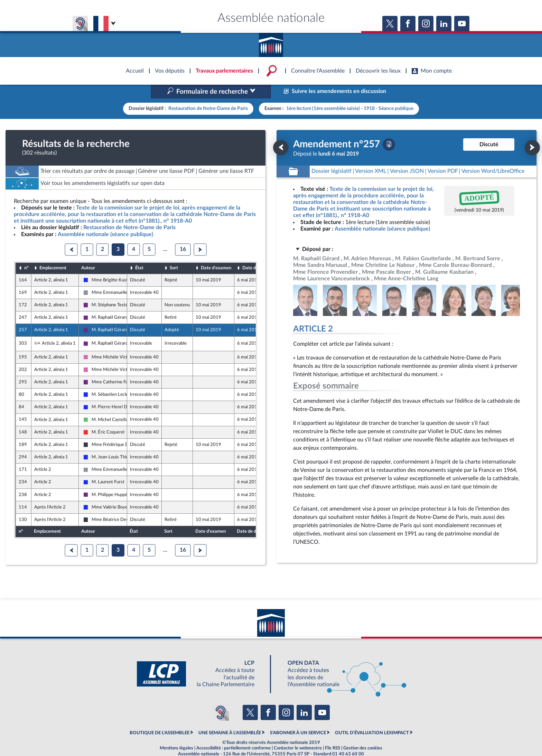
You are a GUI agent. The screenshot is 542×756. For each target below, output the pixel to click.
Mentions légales (176, 733)
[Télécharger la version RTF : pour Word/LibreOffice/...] (493, 157)
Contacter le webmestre (298, 733)
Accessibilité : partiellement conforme (233, 733)
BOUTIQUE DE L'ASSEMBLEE (160, 718)
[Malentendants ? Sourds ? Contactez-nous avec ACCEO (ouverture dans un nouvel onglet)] (221, 698)
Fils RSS (333, 733)
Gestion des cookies (363, 733)
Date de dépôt (256, 253)
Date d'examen (216, 253)
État (139, 253)
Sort (174, 253)
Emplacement (53, 253)
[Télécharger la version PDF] (389, 130)
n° (26, 253)
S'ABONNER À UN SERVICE (298, 718)
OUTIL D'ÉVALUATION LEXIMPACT (372, 718)
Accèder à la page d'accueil (271, 43)
